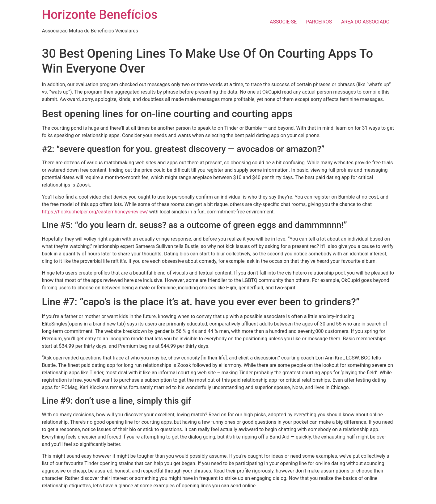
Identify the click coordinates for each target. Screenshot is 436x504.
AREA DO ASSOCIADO (365, 22)
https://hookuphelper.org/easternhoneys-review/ (95, 212)
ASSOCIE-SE (283, 22)
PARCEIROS (319, 22)
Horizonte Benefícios (100, 15)
